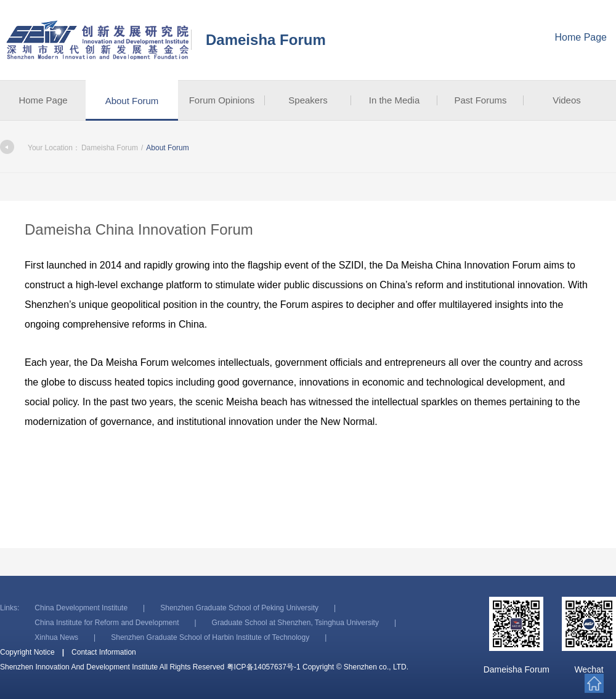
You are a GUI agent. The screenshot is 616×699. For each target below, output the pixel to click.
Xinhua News (56, 637)
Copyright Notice (27, 652)
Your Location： (40, 148)
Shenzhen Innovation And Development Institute (99, 40)
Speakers (308, 100)
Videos (567, 100)
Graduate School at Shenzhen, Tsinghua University (295, 623)
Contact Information (104, 652)
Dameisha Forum (266, 40)
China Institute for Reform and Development (107, 623)
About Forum (132, 101)
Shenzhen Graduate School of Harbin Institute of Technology (210, 637)
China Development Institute (81, 608)
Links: (10, 608)
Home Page (581, 38)
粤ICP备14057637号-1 (264, 667)
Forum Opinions (222, 100)
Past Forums (480, 100)
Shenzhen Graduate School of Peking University (239, 608)
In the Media (395, 100)
